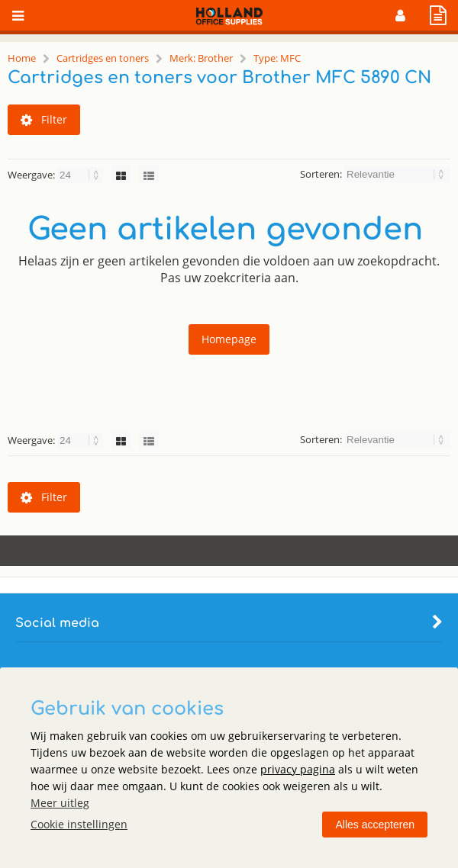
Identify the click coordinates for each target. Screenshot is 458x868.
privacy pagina (298, 769)
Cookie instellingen (79, 824)
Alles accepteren (375, 825)
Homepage (229, 339)
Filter (44, 120)
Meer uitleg (60, 803)
